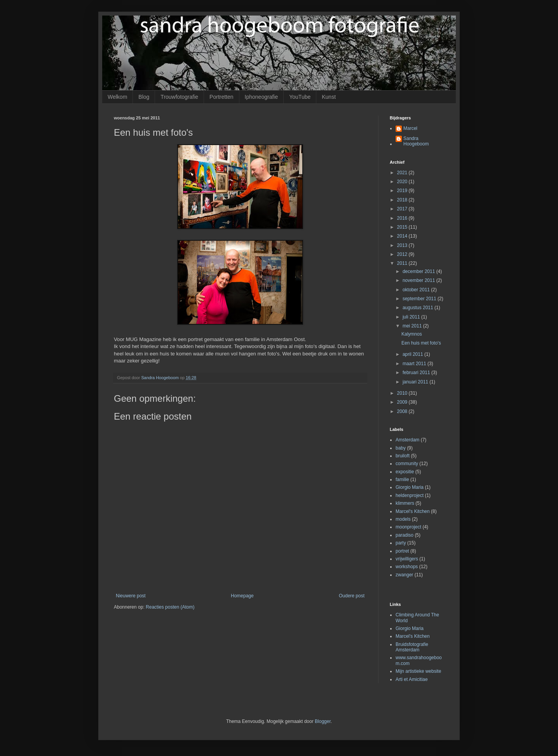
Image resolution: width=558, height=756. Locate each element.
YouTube (300, 97)
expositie (405, 472)
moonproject (408, 527)
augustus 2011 (418, 308)
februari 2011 (417, 373)
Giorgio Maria (410, 487)
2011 (403, 263)
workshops (407, 567)
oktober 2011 (417, 290)
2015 (403, 227)
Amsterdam (407, 440)
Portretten (221, 97)
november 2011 (419, 280)
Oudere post (352, 596)
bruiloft (403, 456)
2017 (403, 209)
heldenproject (410, 495)
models (403, 519)
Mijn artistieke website (418, 671)
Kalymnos (412, 334)
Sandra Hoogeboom (416, 141)
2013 (403, 245)
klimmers (405, 503)
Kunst (329, 97)
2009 (403, 402)
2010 (403, 393)
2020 (403, 182)
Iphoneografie (262, 97)
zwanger (404, 575)
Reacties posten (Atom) (170, 607)
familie (402, 479)
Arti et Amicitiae (412, 679)
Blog (144, 97)
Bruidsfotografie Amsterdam (412, 647)
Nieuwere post (131, 596)
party (401, 543)
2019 (403, 191)
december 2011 (419, 271)
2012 (403, 254)
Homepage (242, 596)
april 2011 (413, 354)
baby (401, 448)
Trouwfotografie (179, 97)
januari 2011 (416, 382)
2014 (403, 236)
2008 (403, 411)
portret (402, 551)
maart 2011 (415, 364)
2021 (403, 173)
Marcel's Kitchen (413, 511)
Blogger (323, 721)
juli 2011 (412, 317)
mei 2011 (413, 326)
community (407, 464)
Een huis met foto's (421, 343)
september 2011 (420, 299)
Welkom (117, 97)
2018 (403, 200)
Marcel (410, 128)
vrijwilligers (407, 559)
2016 (403, 218)
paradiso (405, 535)
